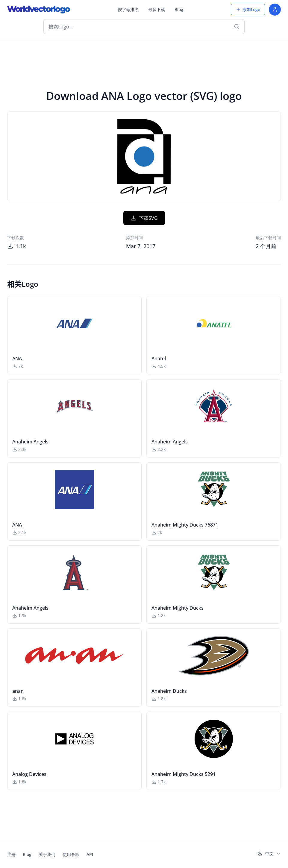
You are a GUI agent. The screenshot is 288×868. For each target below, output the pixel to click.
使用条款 (71, 854)
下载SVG (144, 218)
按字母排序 (128, 9)
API (90, 854)
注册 (11, 854)
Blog (179, 9)
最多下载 (157, 9)
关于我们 (47, 854)
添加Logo (248, 9)
